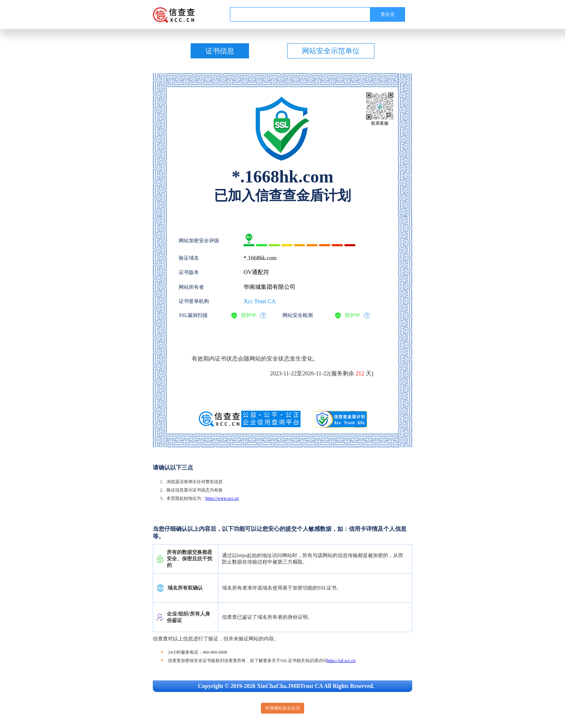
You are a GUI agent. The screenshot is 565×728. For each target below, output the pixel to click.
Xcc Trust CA (260, 301)
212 (360, 373)
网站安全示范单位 (331, 51)
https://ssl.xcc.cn (341, 661)
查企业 (388, 14)
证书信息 (220, 51)
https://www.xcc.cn (222, 498)
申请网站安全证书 (282, 708)
